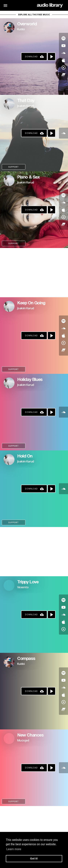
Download (31, 57)
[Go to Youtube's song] (63, 46)
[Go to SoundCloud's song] (63, 53)
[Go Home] (50, 5)
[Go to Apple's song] (63, 60)
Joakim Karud (26, 106)
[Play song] (51, 57)
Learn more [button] (14, 849)
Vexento (23, 587)
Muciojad (23, 740)
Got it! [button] (34, 859)
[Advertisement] (34, 273)
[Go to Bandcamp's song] (63, 75)
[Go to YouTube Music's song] (63, 67)
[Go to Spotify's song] (63, 38)
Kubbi (21, 29)
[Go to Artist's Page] (9, 27)
